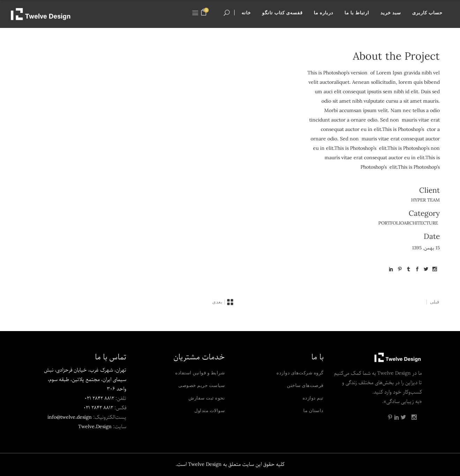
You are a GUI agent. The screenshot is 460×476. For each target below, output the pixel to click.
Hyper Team (425, 200)
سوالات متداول (210, 410)
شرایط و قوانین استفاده (200, 373)
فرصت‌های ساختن (305, 385)
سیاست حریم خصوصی (202, 385)
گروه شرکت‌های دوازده (300, 373)
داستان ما (313, 410)
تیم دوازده (313, 398)
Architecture (421, 223)
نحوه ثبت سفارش (207, 398)
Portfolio (391, 223)
